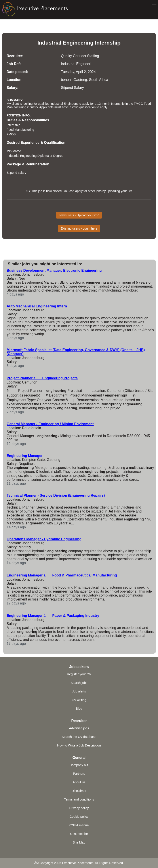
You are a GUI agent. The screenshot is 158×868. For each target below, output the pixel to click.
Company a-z (79, 765)
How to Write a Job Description (79, 745)
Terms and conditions (79, 799)
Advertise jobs (79, 728)
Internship (108, 43)
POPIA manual (79, 825)
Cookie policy (79, 817)
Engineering (78, 43)
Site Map (79, 842)
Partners (79, 774)
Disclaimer (79, 791)
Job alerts (79, 691)
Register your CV (79, 674)
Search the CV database (79, 737)
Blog (79, 709)
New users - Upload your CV (79, 215)
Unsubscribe (79, 834)
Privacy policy (79, 808)
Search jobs (79, 683)
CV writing (79, 700)
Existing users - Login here (79, 228)
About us (79, 782)
